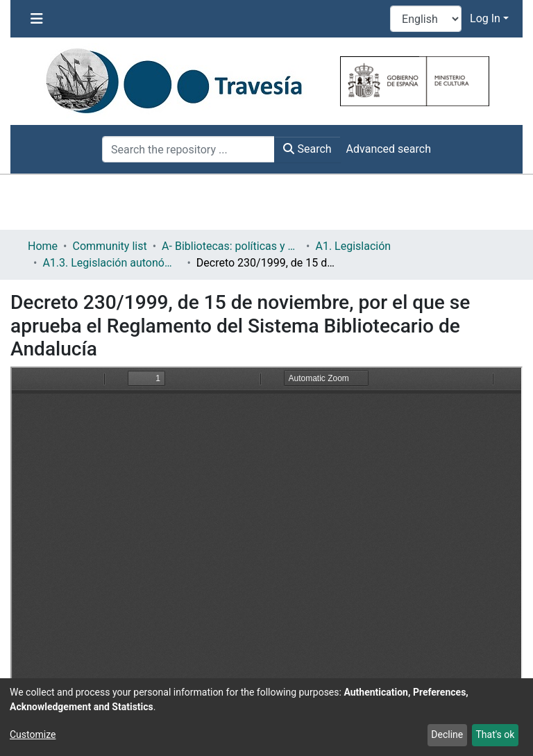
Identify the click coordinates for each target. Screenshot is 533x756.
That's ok (495, 734)
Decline (447, 734)
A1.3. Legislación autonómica (112, 263)
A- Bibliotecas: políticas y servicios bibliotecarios (231, 246)
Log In (485, 18)
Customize (33, 734)
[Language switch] (426, 19)
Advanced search (389, 149)
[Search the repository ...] (188, 149)
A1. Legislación (353, 246)
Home (43, 246)
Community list (109, 246)
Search (307, 149)
